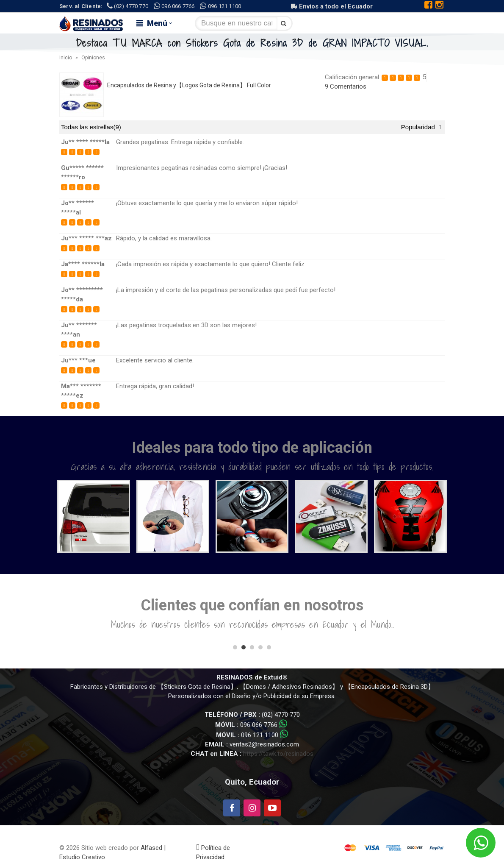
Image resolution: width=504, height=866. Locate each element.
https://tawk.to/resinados (278, 754)
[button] (235, 647)
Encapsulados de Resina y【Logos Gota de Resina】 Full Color (189, 85)
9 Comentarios (346, 86)
